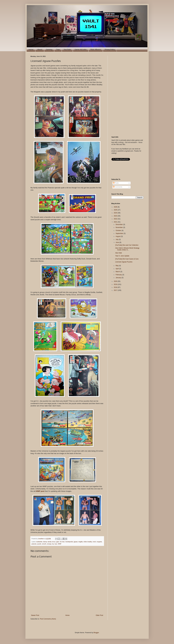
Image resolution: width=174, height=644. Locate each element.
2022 (116, 219)
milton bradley (88, 542)
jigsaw (76, 542)
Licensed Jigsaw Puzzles (124, 262)
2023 (116, 216)
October (119, 231)
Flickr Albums (96, 49)
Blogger (96, 633)
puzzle (39, 544)
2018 (116, 287)
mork (94, 542)
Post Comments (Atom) (48, 619)
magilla (81, 542)
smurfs (44, 544)
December (119, 224)
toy (53, 544)
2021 (116, 222)
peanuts (34, 544)
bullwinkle (39, 542)
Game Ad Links (81, 49)
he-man (62, 542)
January (119, 278)
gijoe (58, 542)
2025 (116, 210)
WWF (60, 544)
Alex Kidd (118, 253)
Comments (118, 187)
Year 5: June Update (122, 256)
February (119, 275)
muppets (99, 542)
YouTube (67, 49)
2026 (116, 207)
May (117, 266)
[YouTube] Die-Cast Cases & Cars (127, 259)
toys (56, 544)
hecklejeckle (69, 542)
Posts (116, 183)
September (120, 233)
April (117, 269)
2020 (116, 281)
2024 (116, 213)
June (117, 242)
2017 (116, 290)
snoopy (49, 544)
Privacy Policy (110, 49)
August (118, 236)
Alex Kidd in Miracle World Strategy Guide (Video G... (127, 249)
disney (45, 542)
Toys (58, 49)
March (118, 272)
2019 (116, 284)
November (119, 227)
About (40, 49)
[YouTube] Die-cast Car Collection (127, 245)
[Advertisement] (128, 94)
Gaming (49, 49)
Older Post (99, 615)
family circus (52, 542)
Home (31, 49)
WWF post (40, 491)
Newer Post (35, 615)
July (117, 239)
